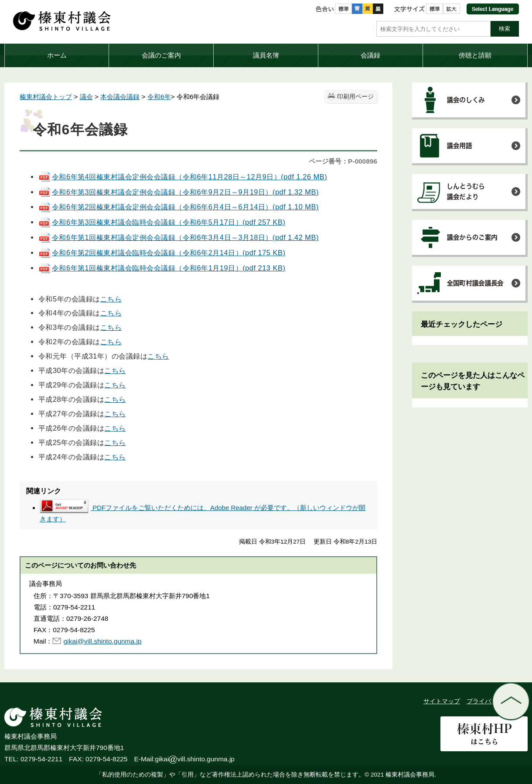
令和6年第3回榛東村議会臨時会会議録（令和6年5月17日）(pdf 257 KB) (162, 222)
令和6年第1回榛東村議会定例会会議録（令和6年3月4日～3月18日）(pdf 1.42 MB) (179, 237)
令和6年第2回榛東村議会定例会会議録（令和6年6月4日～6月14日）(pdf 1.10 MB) (179, 207)
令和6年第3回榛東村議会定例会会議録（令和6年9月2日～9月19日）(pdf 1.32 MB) (179, 192)
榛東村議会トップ (46, 97)
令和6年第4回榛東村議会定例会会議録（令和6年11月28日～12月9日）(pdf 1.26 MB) (183, 177)
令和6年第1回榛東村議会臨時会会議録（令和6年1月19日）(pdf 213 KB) (162, 268)
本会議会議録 (120, 97)
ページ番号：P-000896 (343, 161)
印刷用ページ (355, 97)
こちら (111, 299)
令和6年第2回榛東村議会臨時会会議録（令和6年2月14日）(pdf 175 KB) (162, 253)
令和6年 (159, 97)
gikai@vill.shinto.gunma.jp (102, 641)
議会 (86, 97)
